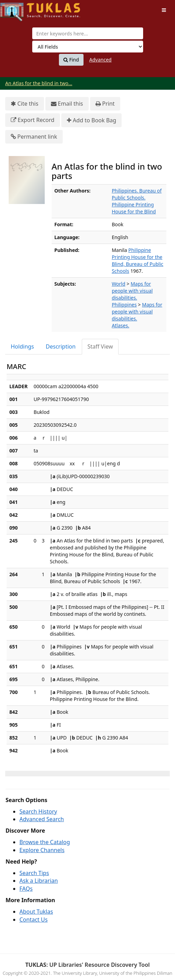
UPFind (17, 9)
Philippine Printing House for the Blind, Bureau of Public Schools (137, 260)
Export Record (33, 120)
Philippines (124, 305)
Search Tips (34, 873)
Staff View (100, 346)
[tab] (23, 347)
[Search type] (88, 47)
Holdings (22, 346)
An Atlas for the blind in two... (39, 83)
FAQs (26, 889)
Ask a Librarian (39, 881)
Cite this (25, 104)
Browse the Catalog (45, 842)
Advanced (100, 60)
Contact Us (33, 920)
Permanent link (34, 137)
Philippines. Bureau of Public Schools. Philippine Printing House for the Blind (137, 201)
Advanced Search (42, 819)
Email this (67, 104)
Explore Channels (42, 850)
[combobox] (88, 33)
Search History (38, 811)
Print (105, 104)
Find (71, 60)
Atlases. (120, 325)
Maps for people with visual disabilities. (132, 291)
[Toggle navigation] (164, 10)
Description (61, 346)
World (118, 284)
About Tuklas (36, 912)
